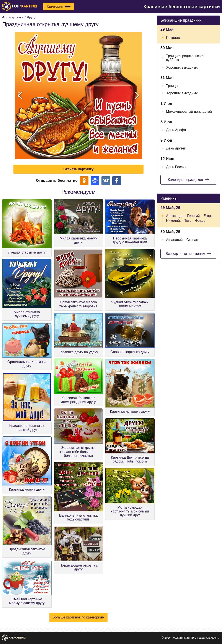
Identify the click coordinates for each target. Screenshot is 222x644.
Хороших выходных (182, 67)
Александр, (175, 216)
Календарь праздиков (188, 180)
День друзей (176, 148)
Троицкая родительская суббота (185, 58)
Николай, (173, 221)
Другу (31, 17)
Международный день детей (189, 112)
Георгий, (194, 216)
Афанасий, (175, 240)
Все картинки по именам (188, 254)
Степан (192, 240)
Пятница (173, 38)
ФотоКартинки (13, 17)
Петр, (188, 221)
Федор (200, 221)
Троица (172, 86)
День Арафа (176, 130)
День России (176, 167)
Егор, (208, 216)
